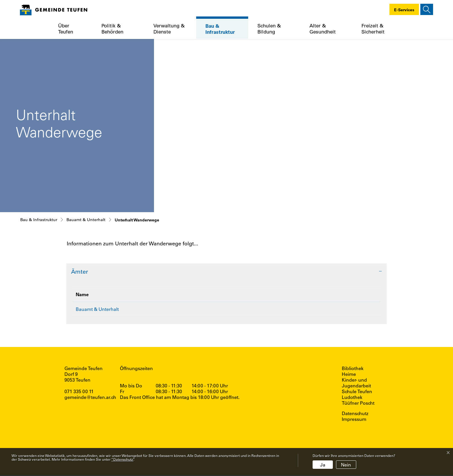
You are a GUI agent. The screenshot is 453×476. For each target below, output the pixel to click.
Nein (346, 465)
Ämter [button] (80, 271)
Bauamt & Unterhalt (97, 309)
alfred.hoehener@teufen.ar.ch (281, 309)
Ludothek (352, 398)
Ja (323, 465)
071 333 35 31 (191, 309)
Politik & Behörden (112, 29)
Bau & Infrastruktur (220, 29)
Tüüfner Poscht (358, 404)
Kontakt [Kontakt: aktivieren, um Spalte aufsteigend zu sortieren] (253, 294)
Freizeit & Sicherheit (373, 29)
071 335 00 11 (79, 392)
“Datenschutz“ (122, 459)
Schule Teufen (357, 392)
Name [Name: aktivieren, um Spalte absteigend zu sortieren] (82, 294)
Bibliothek (353, 369)
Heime (349, 375)
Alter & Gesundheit (323, 29)
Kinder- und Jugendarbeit (356, 384)
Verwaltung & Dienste (169, 29)
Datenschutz (355, 414)
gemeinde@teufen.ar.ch (90, 398)
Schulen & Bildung (269, 29)
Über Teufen (66, 29)
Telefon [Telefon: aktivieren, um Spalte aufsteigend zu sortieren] (182, 294)
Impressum (354, 420)
